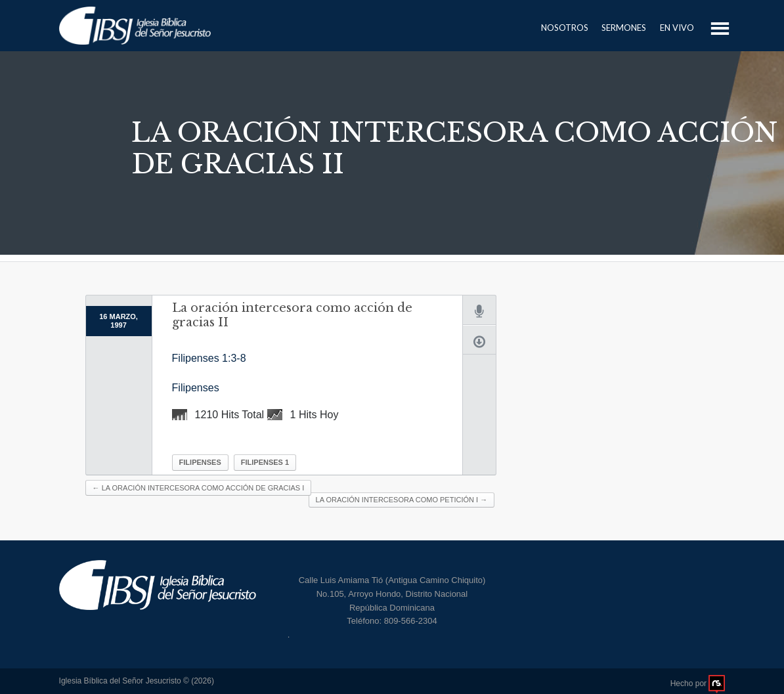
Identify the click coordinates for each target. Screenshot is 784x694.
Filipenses (196, 388)
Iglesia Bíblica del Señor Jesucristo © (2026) (137, 681)
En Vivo (677, 28)
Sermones (624, 28)
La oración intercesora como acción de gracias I (199, 488)
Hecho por (698, 683)
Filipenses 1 (265, 462)
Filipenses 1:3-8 (209, 358)
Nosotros (565, 28)
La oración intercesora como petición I (402, 500)
